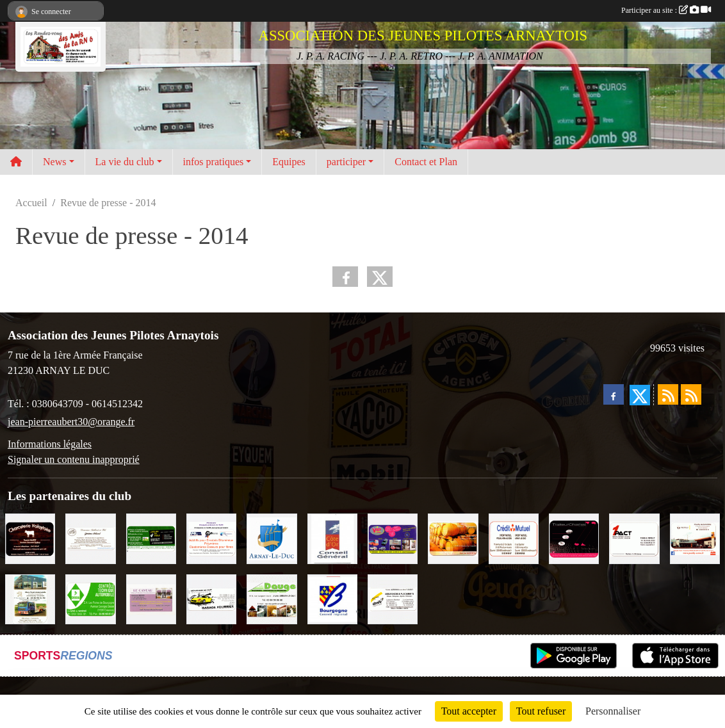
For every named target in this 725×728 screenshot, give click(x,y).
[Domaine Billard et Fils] (90, 538)
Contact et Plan (426, 162)
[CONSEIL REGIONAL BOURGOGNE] (332, 598)
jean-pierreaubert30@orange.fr (71, 422)
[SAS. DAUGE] (272, 598)
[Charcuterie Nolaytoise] (30, 538)
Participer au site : (666, 10)
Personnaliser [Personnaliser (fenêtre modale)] (613, 711)
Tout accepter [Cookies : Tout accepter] (469, 711)
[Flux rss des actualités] (668, 394)
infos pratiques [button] (214, 162)
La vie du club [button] (125, 162)
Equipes (289, 162)
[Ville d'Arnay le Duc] (272, 538)
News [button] (54, 162)
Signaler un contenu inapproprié (74, 459)
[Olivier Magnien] (453, 538)
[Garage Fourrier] (211, 598)
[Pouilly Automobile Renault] (695, 538)
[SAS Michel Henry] (151, 538)
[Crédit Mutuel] (514, 538)
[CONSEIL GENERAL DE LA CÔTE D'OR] (332, 538)
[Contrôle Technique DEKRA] (90, 598)
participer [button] (346, 162)
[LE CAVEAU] (151, 598)
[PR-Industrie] (211, 538)
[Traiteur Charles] (574, 538)
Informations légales (50, 444)
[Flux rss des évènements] (691, 394)
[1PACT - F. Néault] (634, 538)
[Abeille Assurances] (393, 598)
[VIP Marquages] (393, 538)
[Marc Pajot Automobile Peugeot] (30, 598)
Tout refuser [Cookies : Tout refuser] (541, 711)
